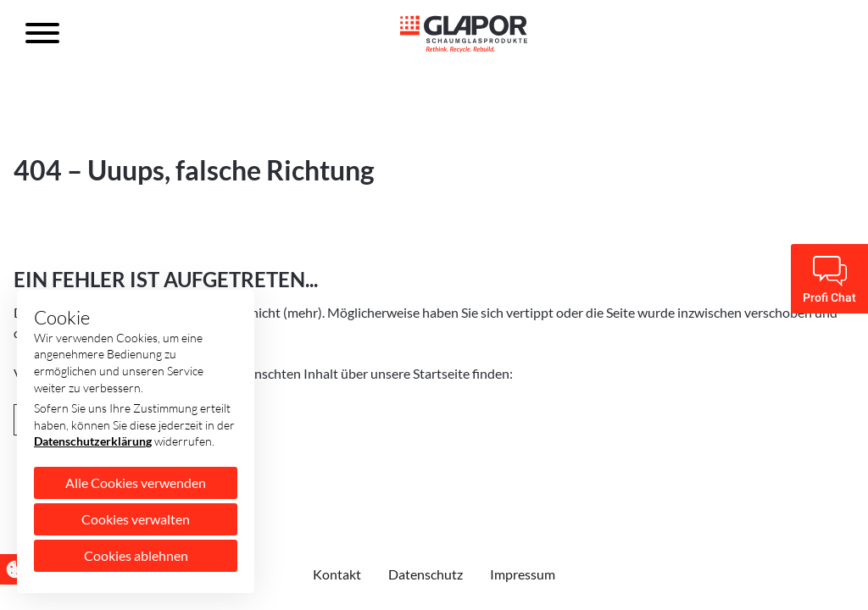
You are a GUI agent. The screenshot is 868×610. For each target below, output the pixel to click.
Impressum (523, 574)
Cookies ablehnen (136, 555)
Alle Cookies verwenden (136, 482)
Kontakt (337, 574)
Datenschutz (426, 574)
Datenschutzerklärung (93, 441)
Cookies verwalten (136, 519)
